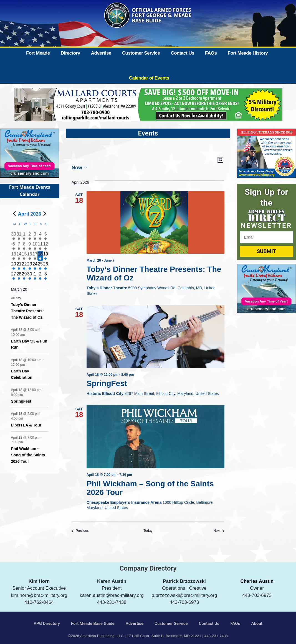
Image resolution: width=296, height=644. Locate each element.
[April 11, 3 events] (40, 246)
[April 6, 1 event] (14, 246)
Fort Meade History (248, 53)
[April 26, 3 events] (46, 266)
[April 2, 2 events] (30, 236)
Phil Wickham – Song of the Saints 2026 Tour (150, 488)
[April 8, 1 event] (24, 246)
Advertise (101, 53)
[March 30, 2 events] (14, 236)
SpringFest (108, 383)
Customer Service (141, 53)
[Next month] (45, 214)
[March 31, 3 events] (19, 236)
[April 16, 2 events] (30, 256)
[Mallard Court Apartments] (148, 119)
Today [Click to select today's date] (148, 531)
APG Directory (47, 623)
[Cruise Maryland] (30, 176)
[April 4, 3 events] (40, 236)
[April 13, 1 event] (14, 256)
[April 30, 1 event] (30, 276)
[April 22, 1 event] (24, 266)
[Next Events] (219, 531)
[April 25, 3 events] (40, 266)
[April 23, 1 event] (30, 266)
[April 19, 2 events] (46, 256)
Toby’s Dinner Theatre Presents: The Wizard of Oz (154, 274)
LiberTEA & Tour (26, 425)
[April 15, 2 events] (24, 256)
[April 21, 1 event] (19, 266)
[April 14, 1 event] (19, 256)
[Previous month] (14, 214)
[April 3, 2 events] (35, 236)
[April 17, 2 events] (35, 256)
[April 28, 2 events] (19, 276)
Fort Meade (38, 53)
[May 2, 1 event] (40, 276)
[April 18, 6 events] (40, 256)
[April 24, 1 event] (35, 266)
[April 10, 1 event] (35, 246)
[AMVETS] (266, 176)
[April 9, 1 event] (30, 246)
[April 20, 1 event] (14, 266)
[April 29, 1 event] (24, 276)
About (257, 623)
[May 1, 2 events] (35, 276)
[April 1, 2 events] (24, 236)
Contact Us (182, 53)
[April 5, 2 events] (46, 236)
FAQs (211, 53)
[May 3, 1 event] (46, 276)
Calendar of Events (149, 78)
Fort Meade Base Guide (93, 623)
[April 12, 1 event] (46, 246)
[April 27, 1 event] (14, 276)
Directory (70, 53)
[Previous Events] (80, 531)
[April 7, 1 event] (19, 246)
